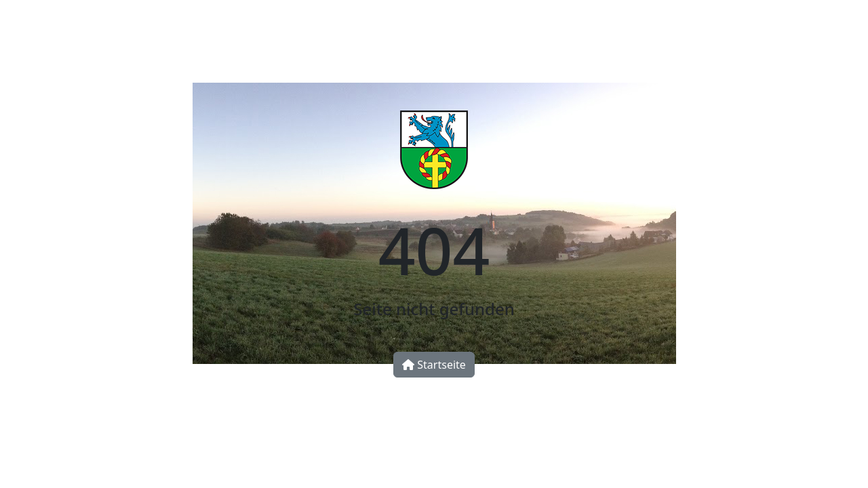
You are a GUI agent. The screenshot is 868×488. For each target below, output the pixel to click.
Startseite (434, 365)
